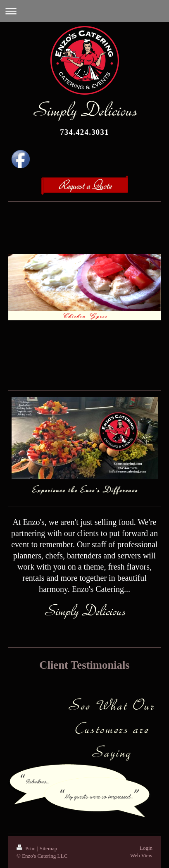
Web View (141, 855)
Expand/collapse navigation (84, 11)
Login (146, 848)
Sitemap (49, 848)
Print (27, 848)
